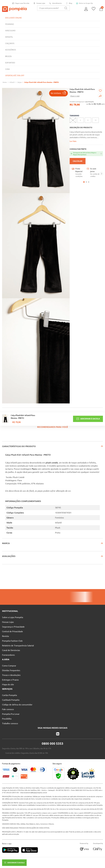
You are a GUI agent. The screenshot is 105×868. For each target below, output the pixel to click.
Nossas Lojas (39, 3)
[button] (58, 93)
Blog (69, 3)
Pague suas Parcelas (21, 3)
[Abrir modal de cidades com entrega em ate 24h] (86, 154)
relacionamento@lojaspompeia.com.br (34, 793)
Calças (19, 82)
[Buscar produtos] (66, 8)
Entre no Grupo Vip (85, 3)
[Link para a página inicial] (5, 82)
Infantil (12, 82)
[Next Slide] (101, 174)
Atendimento (55, 3)
